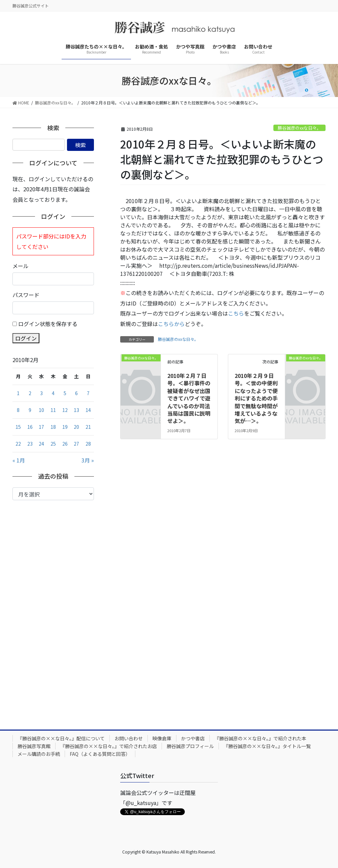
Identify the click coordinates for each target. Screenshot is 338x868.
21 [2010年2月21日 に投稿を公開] (88, 427)
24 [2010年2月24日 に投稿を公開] (41, 444)
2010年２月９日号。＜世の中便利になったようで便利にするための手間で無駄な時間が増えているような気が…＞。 (256, 398)
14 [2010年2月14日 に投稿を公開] (88, 410)
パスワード (26, 295)
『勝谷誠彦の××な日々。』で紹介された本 (260, 738)
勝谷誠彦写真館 (34, 746)
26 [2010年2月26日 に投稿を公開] (65, 444)
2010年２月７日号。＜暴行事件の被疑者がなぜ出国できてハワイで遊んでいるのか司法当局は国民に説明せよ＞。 (189, 398)
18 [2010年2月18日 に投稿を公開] (53, 427)
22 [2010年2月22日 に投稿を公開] (18, 444)
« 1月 (19, 460)
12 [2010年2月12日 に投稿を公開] (65, 410)
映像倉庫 (162, 738)
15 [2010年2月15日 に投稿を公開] (18, 427)
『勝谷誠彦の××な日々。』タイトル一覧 (267, 746)
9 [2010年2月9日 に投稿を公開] (30, 410)
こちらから (171, 324)
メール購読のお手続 (39, 754)
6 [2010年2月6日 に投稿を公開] (76, 393)
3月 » (88, 460)
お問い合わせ (129, 738)
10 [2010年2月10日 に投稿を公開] (41, 410)
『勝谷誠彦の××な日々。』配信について (61, 738)
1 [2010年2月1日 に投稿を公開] (18, 393)
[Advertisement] (53, 610)
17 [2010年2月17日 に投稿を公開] (41, 427)
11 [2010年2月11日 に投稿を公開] (53, 410)
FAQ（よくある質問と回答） (100, 754)
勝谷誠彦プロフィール (190, 746)
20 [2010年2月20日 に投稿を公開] (76, 427)
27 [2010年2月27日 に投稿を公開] (76, 444)
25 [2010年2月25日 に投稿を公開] (53, 444)
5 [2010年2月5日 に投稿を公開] (65, 393)
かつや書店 (193, 738)
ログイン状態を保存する (48, 324)
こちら (236, 313)
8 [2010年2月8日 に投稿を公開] (18, 410)
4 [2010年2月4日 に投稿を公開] (53, 393)
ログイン (26, 338)
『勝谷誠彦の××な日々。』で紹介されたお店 (109, 746)
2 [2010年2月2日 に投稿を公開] (30, 393)
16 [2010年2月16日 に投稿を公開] (30, 427)
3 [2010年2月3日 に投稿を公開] (41, 393)
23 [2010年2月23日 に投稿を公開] (30, 444)
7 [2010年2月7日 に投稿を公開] (88, 393)
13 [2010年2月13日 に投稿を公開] (76, 410)
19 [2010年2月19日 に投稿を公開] (65, 427)
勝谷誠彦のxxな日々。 (299, 128)
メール (21, 266)
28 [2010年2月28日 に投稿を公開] (88, 444)
